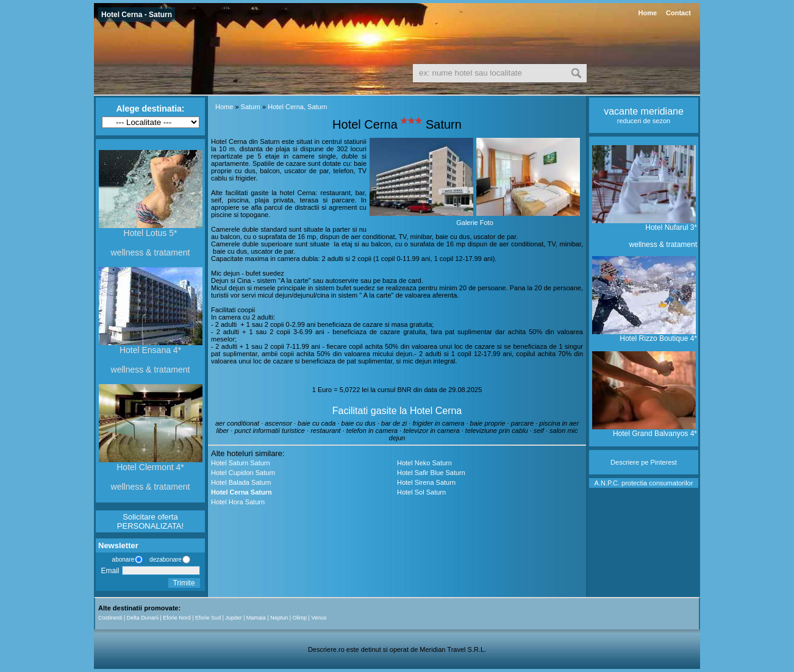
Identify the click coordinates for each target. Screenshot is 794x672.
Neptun (279, 618)
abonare (121, 559)
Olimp (300, 618)
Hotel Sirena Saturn (426, 482)
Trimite (184, 583)
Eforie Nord (177, 618)
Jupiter (233, 618)
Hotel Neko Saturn (424, 463)
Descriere (625, 462)
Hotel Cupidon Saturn (243, 473)
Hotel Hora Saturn (238, 502)
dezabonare (165, 559)
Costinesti (110, 618)
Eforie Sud (208, 618)
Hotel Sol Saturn (421, 492)
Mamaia (256, 618)
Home (647, 13)
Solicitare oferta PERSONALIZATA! (150, 521)
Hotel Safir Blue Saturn (431, 473)
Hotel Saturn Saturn (241, 463)
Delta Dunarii (143, 618)
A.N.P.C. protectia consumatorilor (644, 483)
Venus (319, 618)
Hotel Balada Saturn (241, 482)
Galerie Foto (475, 223)
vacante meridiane (644, 111)
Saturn (251, 107)
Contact (678, 13)
